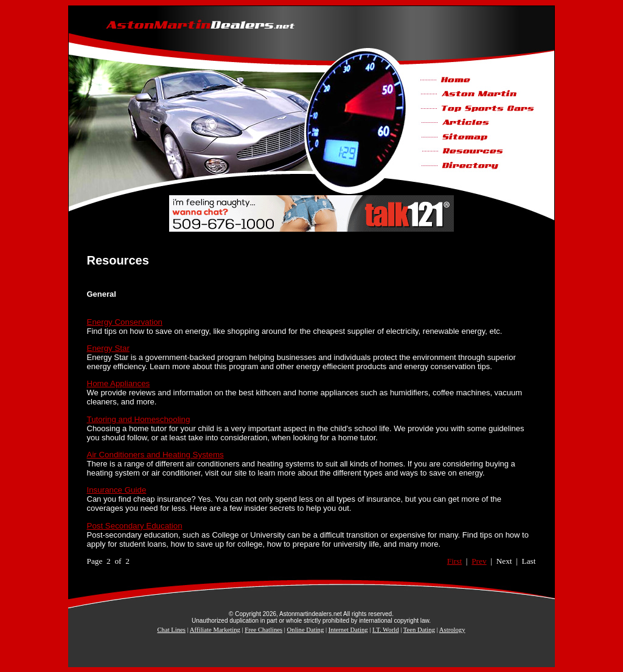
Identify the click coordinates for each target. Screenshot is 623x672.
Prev (479, 561)
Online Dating (306, 630)
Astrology (452, 630)
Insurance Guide (117, 490)
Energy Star (108, 348)
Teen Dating (419, 630)
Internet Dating (348, 630)
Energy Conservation (125, 322)
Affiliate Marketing (215, 630)
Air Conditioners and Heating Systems (155, 455)
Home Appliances (119, 383)
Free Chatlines (263, 630)
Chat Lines (172, 630)
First (454, 561)
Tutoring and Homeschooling (139, 419)
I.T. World (385, 630)
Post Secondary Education (135, 526)
